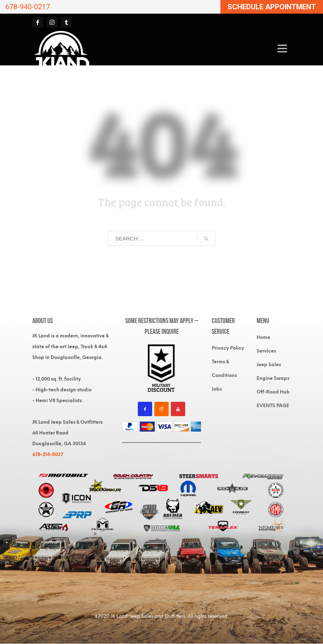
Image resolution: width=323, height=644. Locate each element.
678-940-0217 (28, 7)
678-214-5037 (48, 454)
